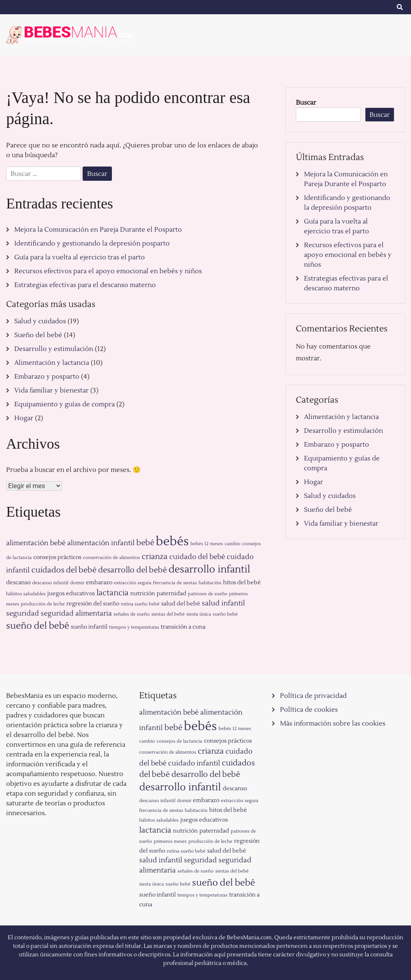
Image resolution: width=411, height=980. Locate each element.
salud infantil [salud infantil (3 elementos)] (223, 603)
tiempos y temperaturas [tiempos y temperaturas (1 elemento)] (134, 627)
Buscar (306, 103)
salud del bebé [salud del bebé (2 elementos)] (181, 604)
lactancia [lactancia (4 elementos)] (113, 593)
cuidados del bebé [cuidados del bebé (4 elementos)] (64, 570)
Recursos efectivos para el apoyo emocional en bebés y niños (108, 271)
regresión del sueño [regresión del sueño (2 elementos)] (93, 604)
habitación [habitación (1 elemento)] (210, 583)
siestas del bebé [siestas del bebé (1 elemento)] (168, 614)
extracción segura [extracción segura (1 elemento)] (133, 583)
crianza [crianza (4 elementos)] (155, 557)
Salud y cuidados (40, 321)
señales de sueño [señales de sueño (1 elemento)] (132, 614)
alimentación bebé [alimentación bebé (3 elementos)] (36, 543)
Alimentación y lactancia (52, 363)
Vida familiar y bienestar (51, 390)
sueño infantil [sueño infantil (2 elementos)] (89, 627)
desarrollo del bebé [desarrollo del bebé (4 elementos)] (132, 570)
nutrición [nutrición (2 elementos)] (143, 593)
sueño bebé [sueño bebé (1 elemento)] (225, 614)
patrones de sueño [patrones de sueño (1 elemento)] (208, 594)
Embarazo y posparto (47, 377)
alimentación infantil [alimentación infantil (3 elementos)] (101, 543)
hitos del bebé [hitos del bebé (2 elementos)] (242, 582)
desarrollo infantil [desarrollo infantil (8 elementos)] (209, 569)
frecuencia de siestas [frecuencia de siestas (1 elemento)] (175, 583)
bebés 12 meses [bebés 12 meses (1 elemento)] (207, 544)
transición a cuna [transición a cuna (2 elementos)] (183, 627)
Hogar (24, 418)
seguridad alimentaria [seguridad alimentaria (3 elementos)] (76, 614)
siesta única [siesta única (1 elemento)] (199, 614)
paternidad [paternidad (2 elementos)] (172, 593)
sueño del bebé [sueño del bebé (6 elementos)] (38, 626)
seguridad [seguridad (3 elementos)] (23, 614)
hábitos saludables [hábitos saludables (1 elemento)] (26, 594)
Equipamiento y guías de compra (64, 404)
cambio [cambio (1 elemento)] (233, 544)
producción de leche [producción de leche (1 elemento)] (43, 604)
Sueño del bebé (38, 335)
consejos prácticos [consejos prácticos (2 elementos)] (57, 557)
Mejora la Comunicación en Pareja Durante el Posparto (98, 230)
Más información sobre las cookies (333, 723)
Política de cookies (309, 710)
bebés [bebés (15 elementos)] (172, 542)
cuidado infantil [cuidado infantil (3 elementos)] (194, 763)
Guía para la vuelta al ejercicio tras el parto (80, 257)
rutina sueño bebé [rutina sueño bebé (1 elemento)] (140, 604)
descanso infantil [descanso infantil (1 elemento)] (50, 583)
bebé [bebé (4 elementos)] (145, 543)
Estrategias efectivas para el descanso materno (85, 285)
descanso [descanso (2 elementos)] (18, 582)
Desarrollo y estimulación (54, 349)
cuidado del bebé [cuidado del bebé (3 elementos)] (197, 557)
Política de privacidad (313, 696)
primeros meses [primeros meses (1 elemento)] (170, 841)
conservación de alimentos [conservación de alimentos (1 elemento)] (111, 558)
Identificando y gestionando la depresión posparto (92, 243)
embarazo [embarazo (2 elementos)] (99, 582)
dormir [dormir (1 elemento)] (77, 583)
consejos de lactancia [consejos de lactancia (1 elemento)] (179, 741)
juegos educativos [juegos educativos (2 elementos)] (71, 593)
